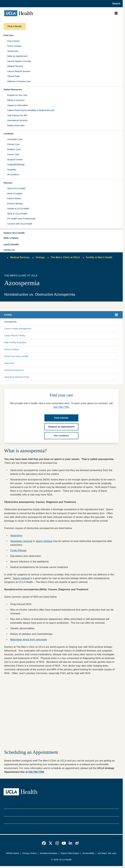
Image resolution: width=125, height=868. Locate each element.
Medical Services (15, 66)
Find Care (8, 35)
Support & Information (17, 105)
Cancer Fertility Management (18, 329)
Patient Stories (14, 198)
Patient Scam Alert (16, 125)
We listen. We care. (107, 853)
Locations (9, 134)
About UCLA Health (16, 188)
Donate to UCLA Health (18, 209)
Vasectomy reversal (21, 541)
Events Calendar (15, 204)
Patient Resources (13, 90)
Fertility (8, 315)
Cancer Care (13, 154)
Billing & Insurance (16, 100)
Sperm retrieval (21, 578)
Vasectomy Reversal (14, 370)
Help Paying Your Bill (17, 115)
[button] (61, 233)
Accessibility (88, 853)
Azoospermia (10, 322)
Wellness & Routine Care (19, 81)
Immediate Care (15, 139)
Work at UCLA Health (17, 214)
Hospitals (12, 170)
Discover (8, 183)
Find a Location (14, 46)
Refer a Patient (11, 238)
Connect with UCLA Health (20, 224)
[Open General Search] (115, 4)
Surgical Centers (15, 159)
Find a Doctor (14, 41)
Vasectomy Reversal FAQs (17, 377)
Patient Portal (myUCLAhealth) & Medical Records (31, 110)
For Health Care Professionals (21, 219)
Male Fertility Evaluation (15, 342)
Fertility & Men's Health (99, 257)
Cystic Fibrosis (18, 550)
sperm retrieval (44, 541)
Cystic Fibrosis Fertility (15, 336)
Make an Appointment (17, 56)
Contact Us (9, 250)
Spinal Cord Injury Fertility (16, 356)
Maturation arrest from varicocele (29, 640)
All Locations (13, 175)
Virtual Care (13, 51)
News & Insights (15, 193)
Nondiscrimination (49, 853)
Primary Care (13, 144)
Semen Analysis (12, 349)
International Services (17, 120)
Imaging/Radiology (16, 164)
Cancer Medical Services (19, 71)
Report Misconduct (70, 853)
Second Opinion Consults (19, 61)
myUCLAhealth (11, 244)
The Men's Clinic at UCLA (65, 257)
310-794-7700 (61, 407)
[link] (44, 843)
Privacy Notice (30, 853)
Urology (40, 257)
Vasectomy (9, 363)
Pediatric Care (14, 149)
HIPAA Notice (13, 853)
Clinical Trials (13, 76)
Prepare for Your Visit (17, 95)
